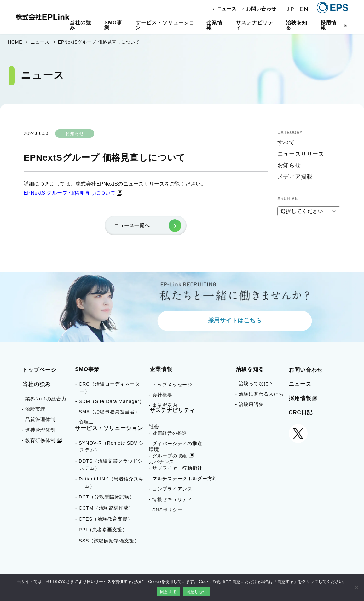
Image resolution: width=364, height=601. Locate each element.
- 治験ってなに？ (254, 383)
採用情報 (329, 25)
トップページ (39, 370)
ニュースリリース (301, 154)
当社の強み (80, 25)
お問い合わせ (261, 9)
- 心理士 (87, 422)
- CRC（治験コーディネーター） (110, 387)
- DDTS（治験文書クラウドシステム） (111, 464)
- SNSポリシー (166, 510)
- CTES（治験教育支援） (106, 519)
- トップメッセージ (170, 384)
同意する (168, 592)
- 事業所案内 (163, 405)
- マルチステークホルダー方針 (183, 478)
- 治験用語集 (249, 404)
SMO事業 (113, 25)
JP (291, 9)
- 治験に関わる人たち (259, 394)
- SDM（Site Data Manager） (112, 401)
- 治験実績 (34, 409)
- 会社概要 (161, 395)
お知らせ (289, 165)
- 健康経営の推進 (168, 433)
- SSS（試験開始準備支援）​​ (110, 541)
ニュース (227, 9)
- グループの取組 (168, 456)
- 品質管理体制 (38, 419)
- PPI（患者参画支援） (104, 530)
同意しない (197, 592)
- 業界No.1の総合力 (44, 399)
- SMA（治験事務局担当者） (110, 412)
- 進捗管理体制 (38, 430)
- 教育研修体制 (38, 440)
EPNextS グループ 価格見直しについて (70, 193)
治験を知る (297, 25)
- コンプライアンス (170, 489)
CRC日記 (301, 412)
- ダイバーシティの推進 (176, 443)
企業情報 (214, 25)
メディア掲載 (295, 177)
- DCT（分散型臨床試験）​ (107, 497)
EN (304, 9)
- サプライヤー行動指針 (176, 468)
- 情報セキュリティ (170, 499)
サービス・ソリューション (165, 25)
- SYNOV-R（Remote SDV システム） (112, 446)
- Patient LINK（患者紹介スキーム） (112, 482)
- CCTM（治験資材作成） (107, 508)
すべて (286, 143)
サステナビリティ (254, 25)
